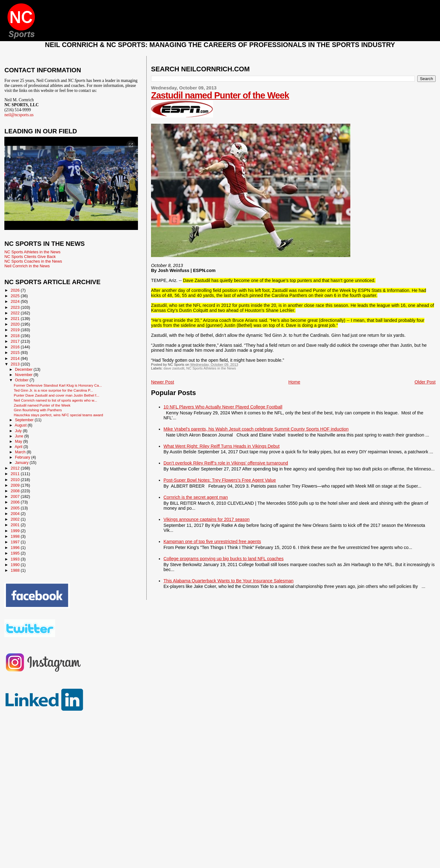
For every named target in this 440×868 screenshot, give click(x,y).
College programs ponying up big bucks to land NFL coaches (224, 559)
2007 (16, 496)
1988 (16, 570)
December (24, 370)
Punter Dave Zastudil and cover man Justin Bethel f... (57, 395)
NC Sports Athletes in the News (211, 368)
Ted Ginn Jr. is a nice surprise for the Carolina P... (53, 390)
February (23, 457)
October (22, 380)
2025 (16, 296)
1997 (16, 542)
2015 (16, 353)
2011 (16, 474)
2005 (16, 508)
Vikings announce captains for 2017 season (206, 519)
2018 (16, 336)
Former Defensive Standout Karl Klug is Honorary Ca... (58, 385)
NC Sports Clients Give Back (30, 257)
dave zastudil (174, 368)
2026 (16, 290)
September (25, 420)
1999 (16, 531)
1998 (16, 536)
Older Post (425, 382)
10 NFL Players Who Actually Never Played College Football (223, 407)
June (20, 436)
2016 (16, 347)
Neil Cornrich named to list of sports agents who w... (55, 400)
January (22, 463)
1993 (16, 559)
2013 (16, 364)
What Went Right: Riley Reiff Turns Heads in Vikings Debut (222, 446)
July (19, 431)
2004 (16, 514)
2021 (16, 319)
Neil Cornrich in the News (27, 266)
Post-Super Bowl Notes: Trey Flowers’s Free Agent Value (220, 480)
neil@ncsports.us (19, 115)
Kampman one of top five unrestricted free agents (212, 541)
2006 (16, 502)
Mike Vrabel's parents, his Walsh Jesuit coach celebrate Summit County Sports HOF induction (256, 429)
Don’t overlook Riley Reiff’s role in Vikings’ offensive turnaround (226, 463)
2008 (16, 491)
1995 (16, 553)
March (21, 452)
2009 (16, 485)
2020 (16, 324)
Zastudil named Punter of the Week (220, 95)
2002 (16, 519)
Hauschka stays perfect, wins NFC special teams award (58, 415)
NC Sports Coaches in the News (33, 261)
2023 (16, 307)
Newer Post (163, 382)
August (21, 425)
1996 (16, 548)
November (24, 375)
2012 (16, 468)
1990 (16, 565)
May (19, 441)
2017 (16, 341)
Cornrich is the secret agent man (196, 497)
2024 (16, 301)
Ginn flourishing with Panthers (38, 410)
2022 (16, 313)
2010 (16, 480)
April (19, 447)
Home (294, 382)
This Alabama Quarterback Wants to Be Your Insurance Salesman (228, 581)
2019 (16, 330)
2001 (16, 525)
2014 (16, 358)
